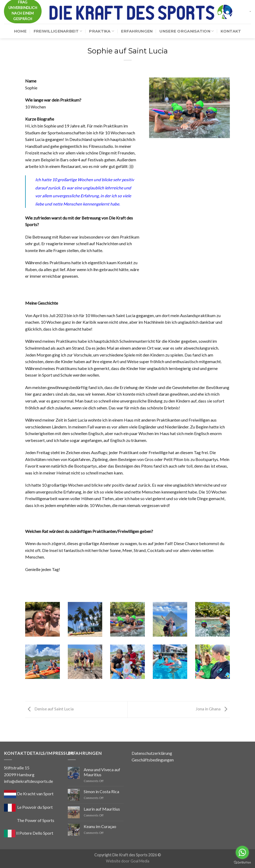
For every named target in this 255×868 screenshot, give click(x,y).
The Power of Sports (29, 820)
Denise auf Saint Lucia (49, 709)
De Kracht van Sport (29, 794)
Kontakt (231, 31)
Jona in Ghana (213, 709)
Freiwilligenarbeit (58, 31)
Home (20, 31)
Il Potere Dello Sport (29, 833)
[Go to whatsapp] (242, 852)
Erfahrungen (137, 31)
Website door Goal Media (128, 861)
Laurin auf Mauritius (102, 809)
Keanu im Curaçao (100, 826)
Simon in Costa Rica (101, 791)
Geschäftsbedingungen (153, 760)
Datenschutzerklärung (152, 753)
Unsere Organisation (187, 31)
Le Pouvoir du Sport (35, 807)
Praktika (102, 31)
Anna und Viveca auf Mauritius (102, 772)
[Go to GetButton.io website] (242, 863)
